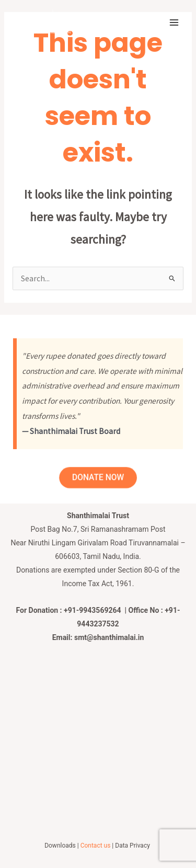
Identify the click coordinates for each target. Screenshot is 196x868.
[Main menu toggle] (174, 22)
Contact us (96, 846)
